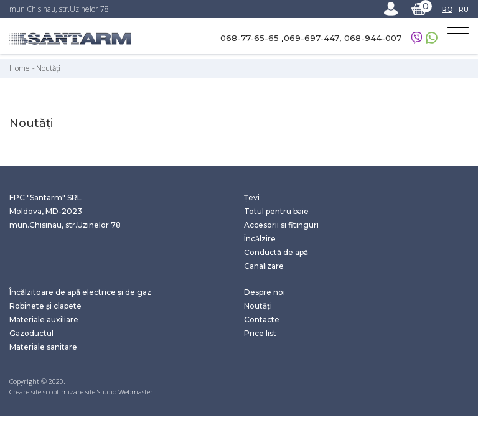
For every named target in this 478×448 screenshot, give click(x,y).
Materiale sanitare (43, 347)
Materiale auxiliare (44, 320)
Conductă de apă (276, 252)
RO (447, 9)
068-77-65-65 (251, 38)
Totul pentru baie (276, 211)
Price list (260, 333)
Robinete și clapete (45, 306)
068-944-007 (373, 38)
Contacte (262, 320)
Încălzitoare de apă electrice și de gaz (80, 292)
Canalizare (264, 266)
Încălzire (260, 239)
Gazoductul (31, 333)
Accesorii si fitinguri (281, 225)
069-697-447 (312, 38)
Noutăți (48, 68)
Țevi (252, 198)
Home (20, 68)
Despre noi (265, 292)
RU (464, 9)
